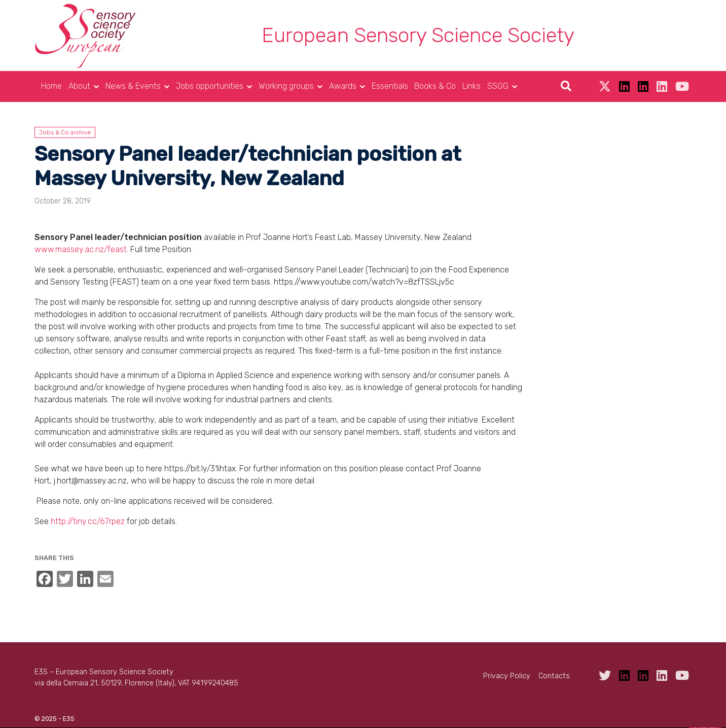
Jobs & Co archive (65, 132)
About (79, 86)
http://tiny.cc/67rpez (88, 521)
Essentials (390, 86)
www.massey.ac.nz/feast (81, 249)
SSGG (498, 86)
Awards (343, 86)
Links (471, 86)
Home (51, 86)
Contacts (554, 676)
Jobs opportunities (210, 86)
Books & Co (435, 86)
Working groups (286, 86)
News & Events (133, 86)
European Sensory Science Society (418, 35)
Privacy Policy (507, 676)
